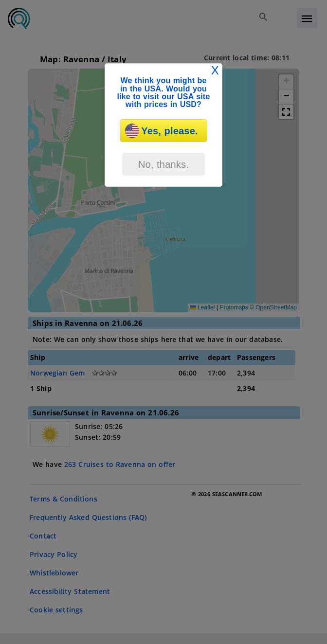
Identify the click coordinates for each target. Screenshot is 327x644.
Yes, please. (161, 131)
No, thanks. (163, 164)
